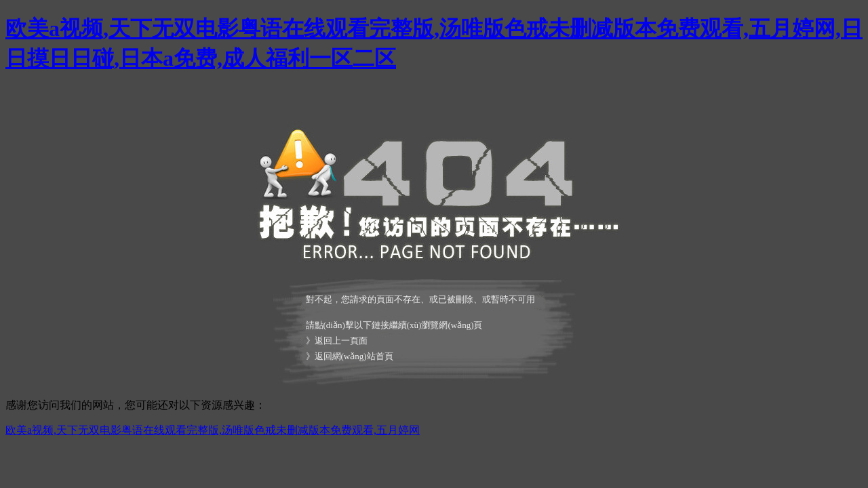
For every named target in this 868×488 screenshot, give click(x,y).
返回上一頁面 (341, 341)
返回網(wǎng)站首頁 (354, 356)
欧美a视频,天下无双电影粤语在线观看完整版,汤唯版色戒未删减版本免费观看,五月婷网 (213, 430)
